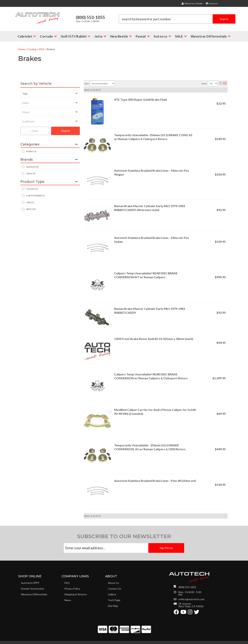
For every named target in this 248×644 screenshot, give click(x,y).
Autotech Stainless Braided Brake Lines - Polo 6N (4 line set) (155, 481)
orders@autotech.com (191, 599)
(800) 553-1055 (187, 587)
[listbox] (50, 93)
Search (65, 131)
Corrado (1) (32, 189)
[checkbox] (23, 167)
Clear (35, 131)
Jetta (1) (30, 202)
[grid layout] (220, 83)
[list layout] (225, 83)
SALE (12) (31, 209)
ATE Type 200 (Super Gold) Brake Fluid (141, 99)
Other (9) (31, 173)
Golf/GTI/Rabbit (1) (35, 196)
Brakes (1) (31, 151)
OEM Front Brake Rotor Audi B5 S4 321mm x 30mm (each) (154, 339)
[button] (177, 19)
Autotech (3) (32, 167)
